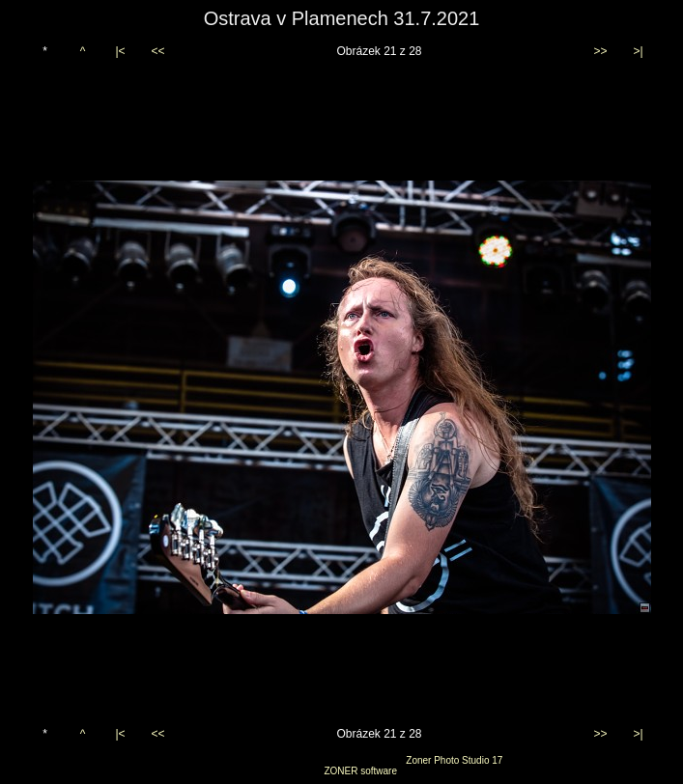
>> (600, 51)
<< (157, 51)
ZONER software (360, 771)
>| (638, 51)
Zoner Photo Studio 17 (454, 760)
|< (120, 51)
